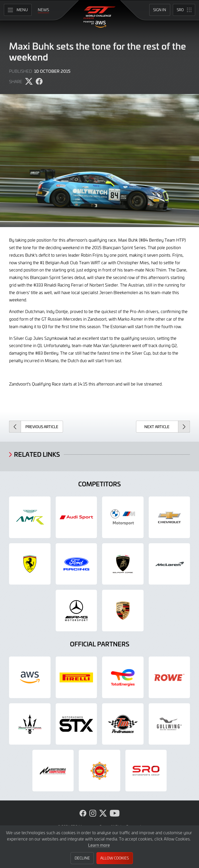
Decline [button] (82, 858)
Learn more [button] (99, 845)
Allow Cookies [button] (115, 858)
